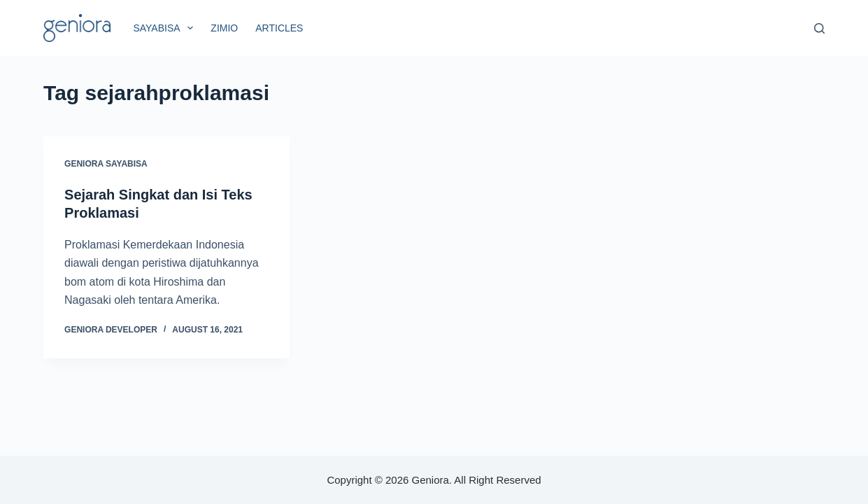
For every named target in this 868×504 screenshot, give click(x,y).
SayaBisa (166, 28)
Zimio (224, 28)
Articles (279, 28)
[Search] (819, 28)
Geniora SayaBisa (106, 164)
